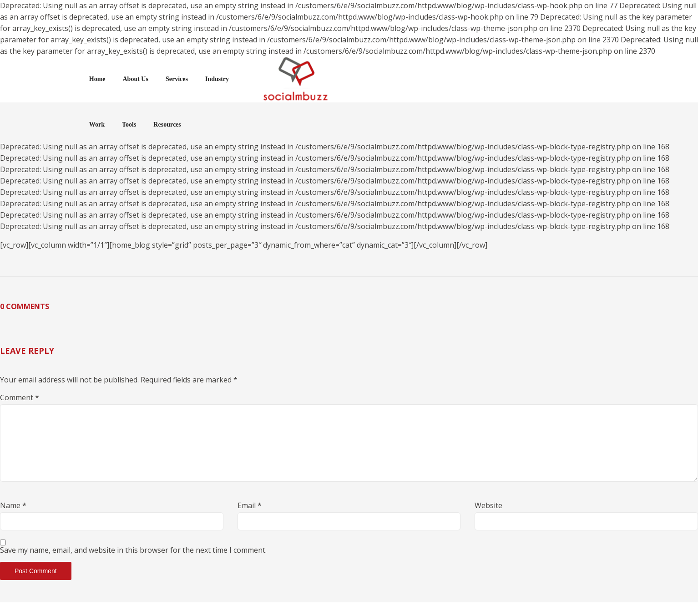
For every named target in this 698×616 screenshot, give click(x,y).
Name (13, 505)
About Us (212, 79)
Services (254, 79)
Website (488, 505)
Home (174, 79)
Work (450, 79)
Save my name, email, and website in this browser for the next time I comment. (133, 550)
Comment (20, 397)
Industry (294, 79)
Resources (520, 79)
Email (250, 505)
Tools (482, 79)
